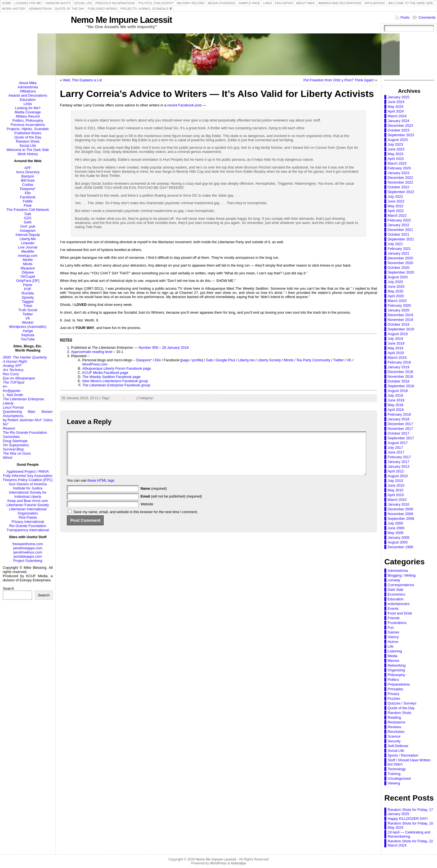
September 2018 (401, 386)
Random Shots (28, 141)
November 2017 (400, 429)
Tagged (28, 302)
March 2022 (397, 215)
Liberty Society (269, 360)
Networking (397, 665)
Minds (28, 264)
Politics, (197, 398)
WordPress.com (95, 364)
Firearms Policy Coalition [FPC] (28, 480)
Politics (393, 680)
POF (28, 289)
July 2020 (395, 282)
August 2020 (398, 277)
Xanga (28, 331)
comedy (394, 580)
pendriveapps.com (28, 548)
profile (197, 360)
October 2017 (399, 433)
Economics (396, 594)
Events (393, 609)
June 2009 (396, 528)
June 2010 (396, 485)
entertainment (399, 604)
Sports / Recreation (403, 755)
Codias (28, 185)
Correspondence (401, 585)
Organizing (396, 670)
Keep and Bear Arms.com (28, 501)
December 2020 (400, 258)
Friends (394, 618)
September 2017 (401, 438)
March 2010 (397, 500)
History (393, 637)
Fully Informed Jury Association (28, 476)
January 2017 (399, 462)
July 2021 (395, 244)
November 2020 (400, 263)
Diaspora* (28, 189)
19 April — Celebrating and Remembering (409, 834)
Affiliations (28, 91)
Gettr (28, 222)
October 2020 (399, 268)
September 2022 (401, 192)
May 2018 (395, 405)
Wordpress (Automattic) (28, 327)
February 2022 (399, 220)
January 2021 (399, 253)
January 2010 (399, 504)
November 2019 (400, 320)
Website (147, 512)
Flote (28, 205)
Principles (211, 398)
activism (118, 398)
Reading (394, 717)
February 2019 (399, 362)
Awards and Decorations (28, 95)
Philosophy (396, 675)
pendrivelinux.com (28, 552)
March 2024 (397, 116)
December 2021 (400, 230)
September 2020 (401, 272)
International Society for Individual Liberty (28, 494)
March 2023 (397, 163)
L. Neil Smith (13, 395)
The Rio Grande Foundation (25, 432)
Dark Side (395, 590)
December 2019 (400, 315)
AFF (28, 168)
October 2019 (399, 324)
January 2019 (399, 367)
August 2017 (398, 443)
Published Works (28, 133)
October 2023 (399, 130)
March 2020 (397, 301)
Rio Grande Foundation (28, 526)
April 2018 (396, 410)
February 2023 (399, 168)
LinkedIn (28, 243)
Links (28, 104)
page (185, 360)
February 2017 (399, 457)
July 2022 (395, 197)
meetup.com (28, 256)
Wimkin (28, 322)
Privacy (394, 694)
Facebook (28, 197)
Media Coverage (28, 112)
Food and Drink (400, 613)
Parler (28, 285)
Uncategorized (399, 778)
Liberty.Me (28, 239)
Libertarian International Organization (28, 511)
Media (393, 656)
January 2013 (399, 466)
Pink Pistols (28, 517)
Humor (393, 642)
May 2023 (395, 154)
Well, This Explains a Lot (82, 80)
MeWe (28, 260)
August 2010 (398, 476)
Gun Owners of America (28, 484)
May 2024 (395, 107)
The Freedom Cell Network (28, 210)
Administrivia (28, 87)
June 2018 (396, 400)
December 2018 (400, 372)
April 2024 (396, 111)
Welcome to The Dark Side (28, 150)
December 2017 (400, 424)
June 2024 (396, 102)
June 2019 (396, 343)
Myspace (28, 268)
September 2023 (401, 135)
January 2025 (399, 97)
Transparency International (28, 530)
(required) (154, 497)
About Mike (28, 83)
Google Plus (225, 360)
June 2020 (396, 287)
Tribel (28, 306)
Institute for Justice (28, 488)
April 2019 (396, 353)
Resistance (396, 722)
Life (391, 646)
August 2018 (398, 391)
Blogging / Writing (402, 575)
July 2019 (395, 339)
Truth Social (28, 310)
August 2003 (398, 542)
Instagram (28, 231)
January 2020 (399, 310)
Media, (184, 398)
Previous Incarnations (28, 125)
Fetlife (28, 201)
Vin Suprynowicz (16, 445)
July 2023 (395, 144)
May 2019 (395, 348)
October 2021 (399, 234)
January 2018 (399, 419)
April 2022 (396, 211)
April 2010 (396, 495)
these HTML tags (101, 489)
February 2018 (399, 414)
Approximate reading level (92, 352)
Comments (427, 17)
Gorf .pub (28, 226)
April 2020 (396, 296)
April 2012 (396, 471)
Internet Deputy (28, 235)
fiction (131, 398)
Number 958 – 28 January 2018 (164, 348)
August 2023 (398, 140)
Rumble (28, 293)
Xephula (28, 335)
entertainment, (167, 398)
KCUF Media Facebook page (105, 373)
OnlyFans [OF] (28, 281)
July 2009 (395, 523)
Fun (391, 627)
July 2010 (395, 481)
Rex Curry (11, 374)
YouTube (28, 339)
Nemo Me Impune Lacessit (121, 20)
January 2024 (399, 121)
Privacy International (28, 522)
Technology (397, 769)
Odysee (28, 272)
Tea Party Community (313, 360)
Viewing (394, 783)
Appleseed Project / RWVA (28, 471)
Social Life (28, 146)
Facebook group (115, 381)
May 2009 (395, 533)
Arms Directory (28, 172)
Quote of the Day (28, 137)
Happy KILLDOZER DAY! (408, 819)
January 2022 (399, 225)
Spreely (28, 297)
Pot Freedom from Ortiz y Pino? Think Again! (339, 80)
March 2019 (397, 358)
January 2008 (399, 537)
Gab (28, 214)
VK (28, 318)
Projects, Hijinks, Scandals (28, 129)
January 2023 (399, 173)
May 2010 (395, 490)
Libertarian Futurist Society (28, 505)
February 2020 (399, 305)
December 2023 (400, 125)
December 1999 (400, 547)
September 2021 (401, 239)
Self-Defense (398, 746)
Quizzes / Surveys (402, 703)
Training (394, 774)
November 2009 (400, 514)
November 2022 (400, 182)
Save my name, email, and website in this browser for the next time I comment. (136, 520)
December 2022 (400, 178)
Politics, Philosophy (28, 120)
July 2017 (395, 448)
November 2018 (400, 376)
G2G (28, 218)
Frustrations (397, 623)
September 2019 (401, 329)
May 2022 (395, 206)
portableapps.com (28, 556)
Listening (395, 651)
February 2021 (399, 249)
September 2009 (401, 519)
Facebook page (117, 368)
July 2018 (395, 395)
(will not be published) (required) (171, 505)
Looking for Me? (28, 108)
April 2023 (396, 159)
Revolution (396, 732)
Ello (28, 193)
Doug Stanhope (15, 441)
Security (394, 741)
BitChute (28, 180)
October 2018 (399, 381)
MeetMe (28, 251)
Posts (405, 17)
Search (9, 588)
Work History (28, 154)
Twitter (28, 314)
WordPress (218, 863)
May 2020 (395, 291)
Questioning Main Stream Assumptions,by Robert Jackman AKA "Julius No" (28, 418)
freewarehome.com (28, 544)
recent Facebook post (184, 105)
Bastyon (28, 176)
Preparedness (399, 684)
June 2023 (396, 149)
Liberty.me (246, 360)
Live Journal (28, 247)
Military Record (28, 116)
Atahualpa (238, 863)
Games (393, 632)
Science (394, 736)
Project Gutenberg (28, 561)
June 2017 (396, 452)
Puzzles (394, 698)
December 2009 (400, 509)
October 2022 (399, 187)
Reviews (394, 727)
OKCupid (28, 276)
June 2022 (396, 201)
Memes (394, 661)
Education (28, 100)
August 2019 (398, 334)
